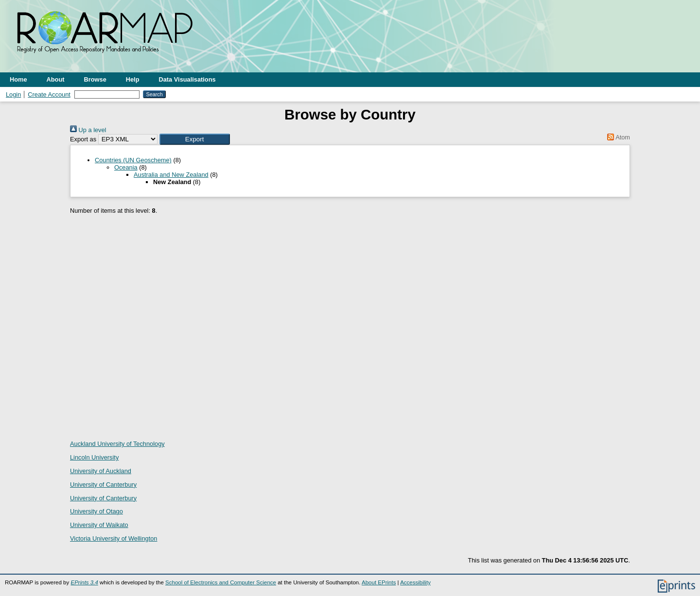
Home (18, 79)
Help (133, 79)
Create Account (49, 94)
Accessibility (415, 582)
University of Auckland (101, 471)
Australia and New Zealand (171, 175)
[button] (195, 139)
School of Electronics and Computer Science (221, 582)
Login (13, 94)
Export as (83, 139)
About (56, 79)
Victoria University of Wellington (114, 538)
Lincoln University (94, 457)
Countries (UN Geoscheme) (133, 160)
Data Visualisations (187, 79)
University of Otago (96, 511)
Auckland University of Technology (117, 444)
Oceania (126, 167)
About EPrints (379, 582)
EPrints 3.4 (84, 582)
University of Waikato (99, 525)
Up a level (88, 130)
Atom (617, 137)
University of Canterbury (103, 485)
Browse (95, 79)
